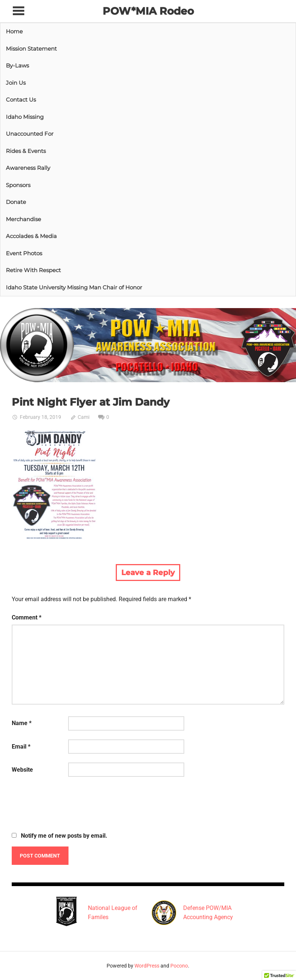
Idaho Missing (25, 117)
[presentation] (67, 805)
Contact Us (21, 100)
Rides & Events (26, 151)
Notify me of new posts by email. (64, 836)
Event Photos (24, 253)
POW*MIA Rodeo (148, 11)
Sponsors (18, 185)
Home (14, 31)
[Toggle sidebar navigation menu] (18, 11)
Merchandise (23, 219)
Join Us (16, 83)
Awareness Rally (28, 168)
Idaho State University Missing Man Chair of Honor (74, 287)
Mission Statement (31, 49)
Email (21, 747)
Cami (84, 417)
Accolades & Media (31, 236)
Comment (27, 617)
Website (22, 770)
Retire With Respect (33, 270)
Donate (16, 202)
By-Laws (17, 65)
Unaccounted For (30, 134)
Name (22, 723)
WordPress (147, 966)
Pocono (179, 966)
